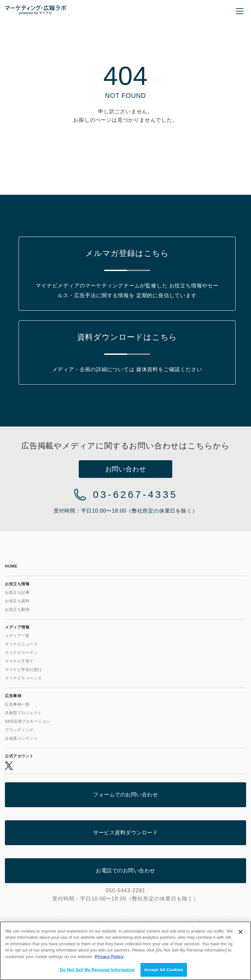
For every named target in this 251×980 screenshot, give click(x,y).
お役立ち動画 (17, 609)
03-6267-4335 (135, 494)
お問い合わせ (126, 469)
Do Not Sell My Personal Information (97, 970)
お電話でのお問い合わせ (125, 871)
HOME (11, 566)
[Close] (241, 932)
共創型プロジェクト (23, 713)
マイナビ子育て (19, 661)
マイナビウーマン (21, 653)
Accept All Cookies (164, 970)
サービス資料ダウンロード (125, 833)
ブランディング (19, 730)
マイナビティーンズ (23, 678)
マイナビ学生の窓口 (23, 670)
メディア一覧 (17, 636)
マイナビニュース (21, 644)
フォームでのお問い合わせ (125, 795)
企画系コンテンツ (21, 738)
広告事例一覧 (17, 704)
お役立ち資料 (17, 601)
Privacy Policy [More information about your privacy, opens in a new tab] (109, 957)
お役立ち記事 (17, 592)
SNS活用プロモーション (28, 721)
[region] (125, 951)
